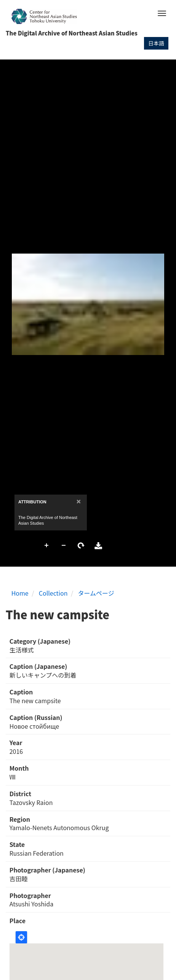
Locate (21, 937)
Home (20, 593)
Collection (53, 593)
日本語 (156, 43)
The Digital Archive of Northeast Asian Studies (72, 33)
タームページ (96, 593)
